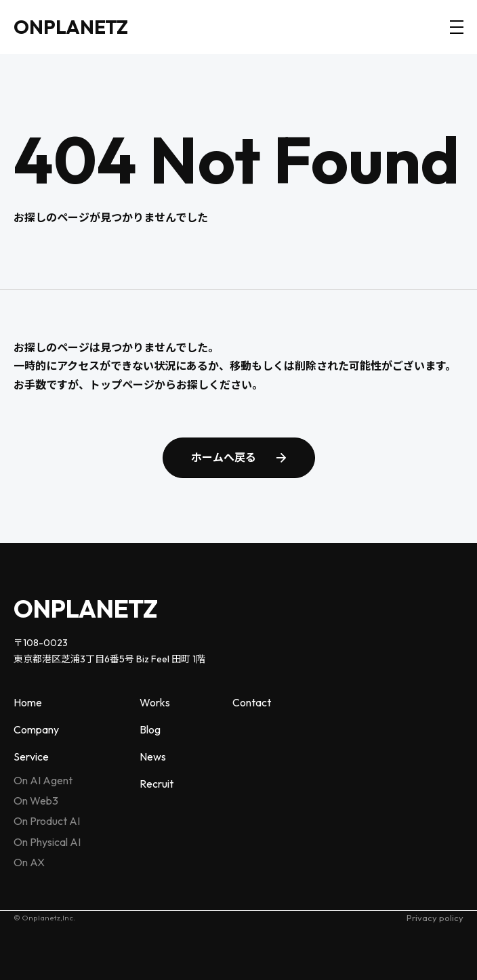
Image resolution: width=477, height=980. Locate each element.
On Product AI (47, 821)
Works (155, 702)
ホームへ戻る (224, 457)
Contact (252, 702)
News (153, 757)
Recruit (157, 784)
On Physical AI (47, 842)
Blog (150, 729)
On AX (29, 862)
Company (36, 729)
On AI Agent (43, 780)
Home (28, 702)
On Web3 (36, 801)
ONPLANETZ (71, 27)
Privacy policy (435, 918)
